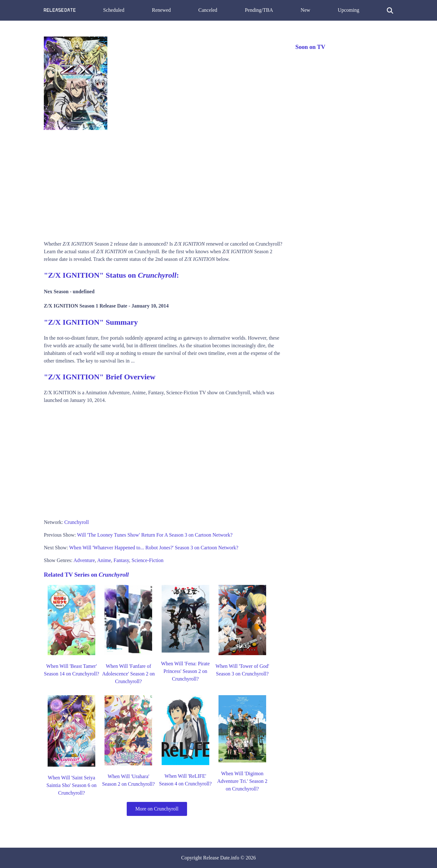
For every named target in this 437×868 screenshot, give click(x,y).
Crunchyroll (76, 522)
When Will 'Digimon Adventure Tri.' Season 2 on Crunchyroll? (242, 781)
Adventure (84, 560)
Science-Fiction (147, 560)
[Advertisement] (163, 183)
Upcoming (349, 10)
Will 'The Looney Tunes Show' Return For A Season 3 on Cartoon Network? (155, 535)
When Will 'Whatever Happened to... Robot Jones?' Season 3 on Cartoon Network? (154, 548)
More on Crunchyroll (157, 809)
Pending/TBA (259, 10)
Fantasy (121, 560)
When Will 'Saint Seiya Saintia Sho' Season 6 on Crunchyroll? (71, 785)
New (306, 10)
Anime (104, 560)
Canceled (208, 10)
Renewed (161, 10)
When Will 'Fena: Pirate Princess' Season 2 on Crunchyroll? (185, 671)
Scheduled (114, 10)
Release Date (217, 858)
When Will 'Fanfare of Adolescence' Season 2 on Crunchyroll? (128, 674)
